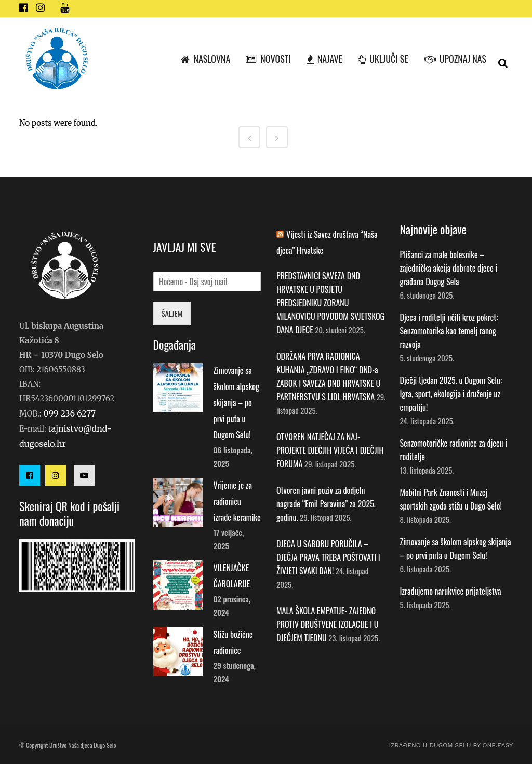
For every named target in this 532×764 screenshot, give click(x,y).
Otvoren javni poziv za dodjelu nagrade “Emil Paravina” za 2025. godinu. (326, 504)
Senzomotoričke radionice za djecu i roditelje (454, 450)
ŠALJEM (172, 313)
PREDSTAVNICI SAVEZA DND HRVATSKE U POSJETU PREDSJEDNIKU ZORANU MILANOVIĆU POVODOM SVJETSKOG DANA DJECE (330, 303)
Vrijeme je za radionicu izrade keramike (237, 501)
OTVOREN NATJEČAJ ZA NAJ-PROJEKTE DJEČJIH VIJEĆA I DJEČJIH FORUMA (330, 450)
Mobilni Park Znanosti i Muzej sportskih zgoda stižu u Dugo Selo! (451, 499)
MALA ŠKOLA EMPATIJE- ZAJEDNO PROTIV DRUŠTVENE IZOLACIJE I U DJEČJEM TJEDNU (328, 624)
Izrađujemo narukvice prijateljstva (451, 591)
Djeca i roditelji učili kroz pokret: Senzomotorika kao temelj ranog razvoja (449, 331)
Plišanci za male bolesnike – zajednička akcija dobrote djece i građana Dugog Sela (449, 268)
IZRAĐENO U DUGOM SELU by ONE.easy (451, 745)
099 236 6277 (69, 413)
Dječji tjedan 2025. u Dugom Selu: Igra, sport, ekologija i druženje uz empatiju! (451, 394)
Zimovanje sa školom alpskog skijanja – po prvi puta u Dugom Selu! (237, 403)
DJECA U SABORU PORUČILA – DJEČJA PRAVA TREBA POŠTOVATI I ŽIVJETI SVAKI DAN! (328, 557)
